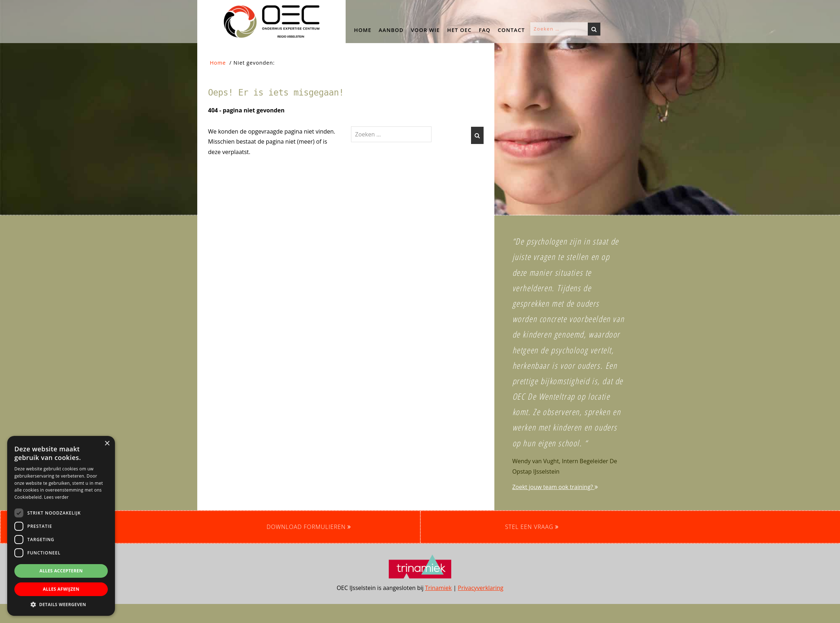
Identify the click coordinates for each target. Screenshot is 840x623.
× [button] (107, 444)
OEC (204, 7)
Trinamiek (438, 588)
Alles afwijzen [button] (61, 589)
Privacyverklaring (481, 588)
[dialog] (61, 526)
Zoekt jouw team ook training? (555, 487)
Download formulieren (309, 527)
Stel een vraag (532, 527)
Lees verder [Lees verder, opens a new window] (57, 497)
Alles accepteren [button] (61, 571)
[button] (63, 108)
